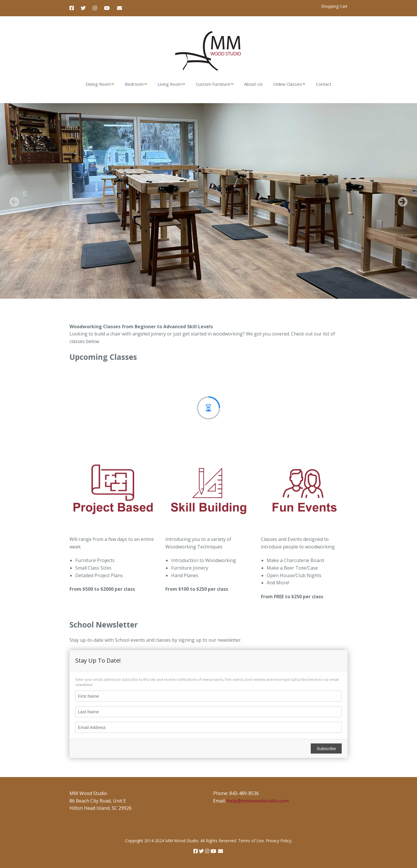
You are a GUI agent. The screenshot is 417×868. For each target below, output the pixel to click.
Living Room (170, 84)
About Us (253, 84)
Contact (324, 84)
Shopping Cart (334, 6)
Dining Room (98, 84)
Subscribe (326, 748)
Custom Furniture (213, 84)
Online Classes (288, 84)
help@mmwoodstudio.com (258, 801)
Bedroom (134, 84)
